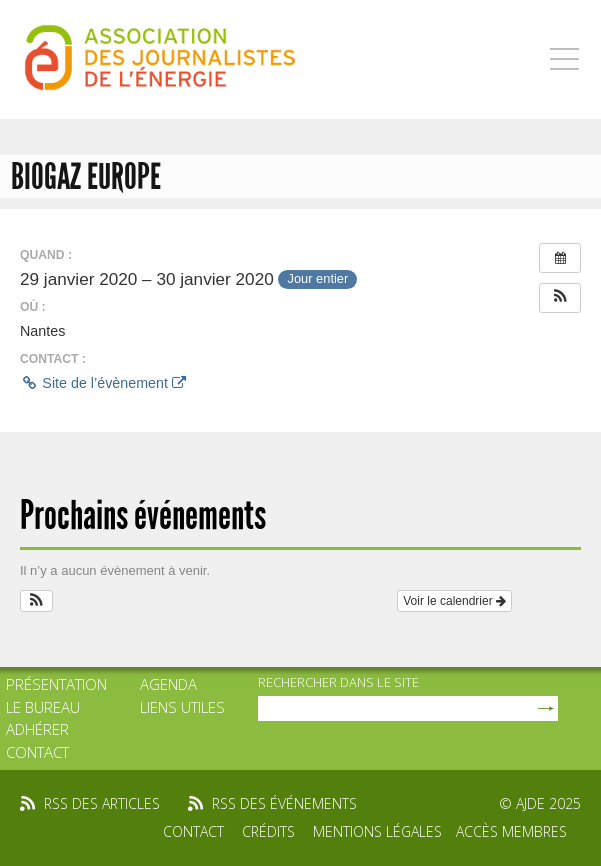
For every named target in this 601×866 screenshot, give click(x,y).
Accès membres (511, 831)
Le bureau (43, 707)
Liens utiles (182, 707)
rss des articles (102, 803)
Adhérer (37, 729)
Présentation (56, 684)
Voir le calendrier (454, 601)
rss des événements (284, 803)
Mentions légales (377, 831)
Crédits (268, 831)
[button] (560, 298)
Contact (37, 752)
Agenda (168, 684)
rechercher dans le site (338, 682)
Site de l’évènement (103, 383)
